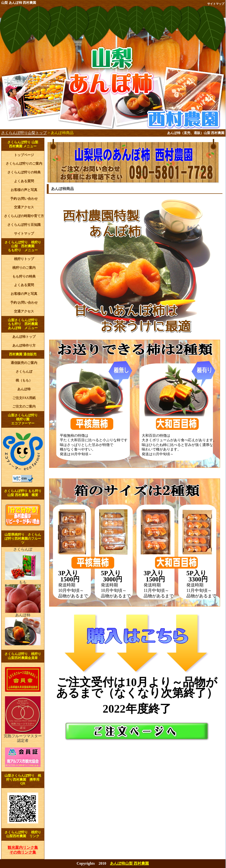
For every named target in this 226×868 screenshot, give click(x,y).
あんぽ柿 (24, 389)
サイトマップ (216, 4)
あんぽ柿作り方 (24, 346)
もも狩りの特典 (24, 276)
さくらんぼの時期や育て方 (24, 216)
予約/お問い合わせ (24, 199)
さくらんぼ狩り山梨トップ (24, 133)
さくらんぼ (24, 372)
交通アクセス (24, 207)
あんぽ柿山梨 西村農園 (129, 863)
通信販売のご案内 (24, 363)
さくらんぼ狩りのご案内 (24, 164)
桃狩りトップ (24, 259)
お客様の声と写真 (24, 190)
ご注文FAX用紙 (24, 398)
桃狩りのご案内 (24, 268)
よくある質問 (24, 181)
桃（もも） (24, 380)
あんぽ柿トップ (24, 337)
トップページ (24, 155)
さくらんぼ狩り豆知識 (24, 225)
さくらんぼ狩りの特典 (24, 172)
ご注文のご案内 (24, 406)
